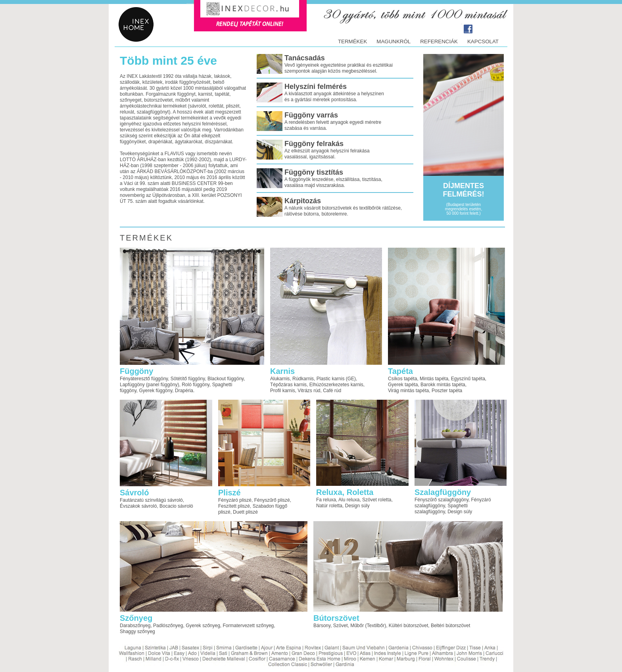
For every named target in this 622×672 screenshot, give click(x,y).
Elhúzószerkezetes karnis (336, 385)
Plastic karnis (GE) (336, 379)
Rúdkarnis (303, 379)
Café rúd (332, 391)
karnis (300, 385)
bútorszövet (416, 626)
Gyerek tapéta (403, 385)
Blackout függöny (226, 379)
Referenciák (439, 41)
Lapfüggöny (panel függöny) (149, 385)
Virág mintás (401, 391)
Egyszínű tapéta (468, 379)
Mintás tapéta (434, 379)
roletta (336, 506)
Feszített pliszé (234, 506)
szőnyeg (265, 626)
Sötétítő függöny (188, 379)
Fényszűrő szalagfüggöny (442, 500)
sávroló (175, 500)
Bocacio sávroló (176, 506)
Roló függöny (196, 385)
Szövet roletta (377, 500)
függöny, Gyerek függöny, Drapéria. (157, 391)
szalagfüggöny (430, 506)
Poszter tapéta (447, 391)
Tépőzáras (282, 385)
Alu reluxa (349, 500)
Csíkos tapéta (402, 379)
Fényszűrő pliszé (272, 500)
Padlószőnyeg (168, 626)
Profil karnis (283, 391)
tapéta (422, 391)
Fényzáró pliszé (235, 500)
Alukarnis (280, 379)
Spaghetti (222, 385)
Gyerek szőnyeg (203, 626)
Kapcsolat (483, 41)
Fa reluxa (326, 500)
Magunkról (394, 41)
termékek (352, 41)
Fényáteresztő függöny (144, 379)
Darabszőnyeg (135, 626)
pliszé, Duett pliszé (238, 512)
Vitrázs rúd (309, 391)
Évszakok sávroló (138, 506)
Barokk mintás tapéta (443, 385)
